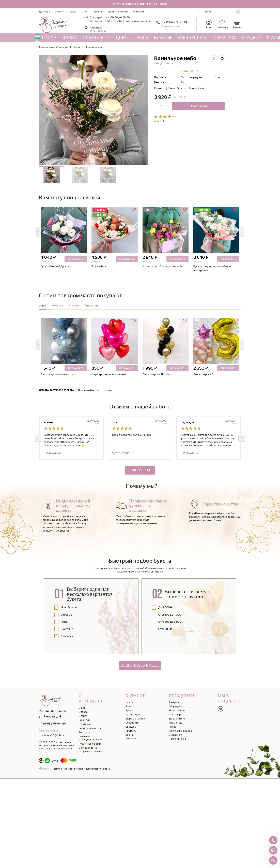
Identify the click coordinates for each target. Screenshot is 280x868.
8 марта (174, 702)
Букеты (163, 38)
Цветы (123, 38)
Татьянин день (178, 739)
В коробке (67, 636)
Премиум (224, 38)
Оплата (59, 12)
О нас (84, 12)
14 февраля (176, 707)
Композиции (192, 38)
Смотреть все (140, 471)
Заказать (76, 259)
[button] (242, 232)
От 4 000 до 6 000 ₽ (171, 622)
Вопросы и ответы (118, 12)
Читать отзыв (52, 453)
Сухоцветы (97, 38)
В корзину (199, 106)
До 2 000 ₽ (165, 607)
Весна (70, 38)
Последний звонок (180, 731)
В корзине (67, 629)
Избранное (222, 24)
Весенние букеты (89, 390)
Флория (45, 768)
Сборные (66, 615)
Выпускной (176, 735)
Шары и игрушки (135, 719)
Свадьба (251, 38)
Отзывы (72, 12)
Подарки (131, 738)
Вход (209, 24)
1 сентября (176, 715)
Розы (142, 38)
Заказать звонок (172, 26)
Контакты (138, 12)
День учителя (177, 719)
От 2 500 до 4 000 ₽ (171, 615)
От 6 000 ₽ (165, 629)
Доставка (44, 12)
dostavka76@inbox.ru (53, 735)
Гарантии (98, 12)
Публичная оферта (90, 744)
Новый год (175, 723)
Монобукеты (69, 607)
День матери (177, 711)
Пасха (48, 38)
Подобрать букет (140, 665)
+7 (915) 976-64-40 (175, 22)
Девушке (107, 390)
